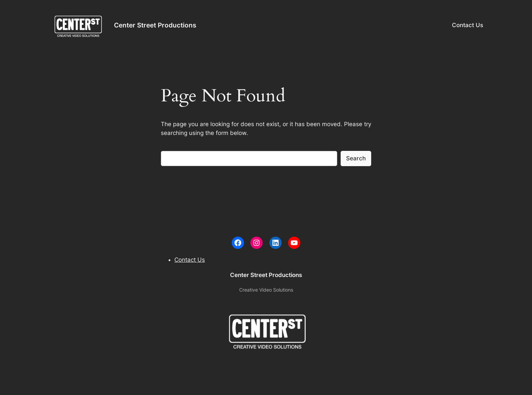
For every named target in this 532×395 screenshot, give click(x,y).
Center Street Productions (155, 25)
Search (356, 158)
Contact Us (468, 25)
